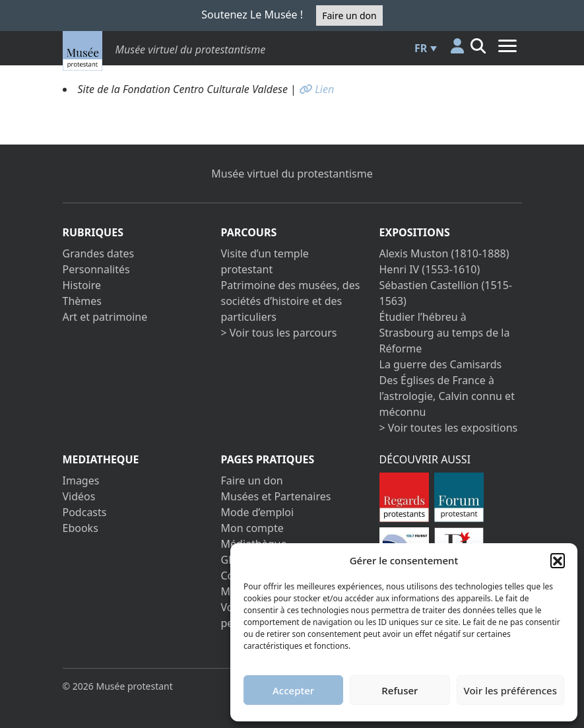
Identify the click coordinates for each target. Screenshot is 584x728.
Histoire (82, 285)
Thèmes (82, 301)
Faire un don (349, 16)
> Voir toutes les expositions (449, 428)
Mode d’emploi (258, 512)
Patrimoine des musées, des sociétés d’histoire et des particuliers (291, 301)
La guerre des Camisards (441, 364)
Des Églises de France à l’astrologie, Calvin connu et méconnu (447, 396)
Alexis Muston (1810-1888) (444, 253)
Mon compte (252, 528)
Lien (316, 89)
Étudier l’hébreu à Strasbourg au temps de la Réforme (445, 333)
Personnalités (96, 269)
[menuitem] (424, 48)
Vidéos (79, 496)
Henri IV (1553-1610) (430, 269)
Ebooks (81, 528)
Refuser (400, 690)
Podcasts (85, 512)
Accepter (293, 690)
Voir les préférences (510, 690)
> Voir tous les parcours (279, 333)
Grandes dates (99, 253)
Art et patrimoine (105, 317)
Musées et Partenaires (276, 496)
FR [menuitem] (421, 48)
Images (81, 480)
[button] (558, 560)
